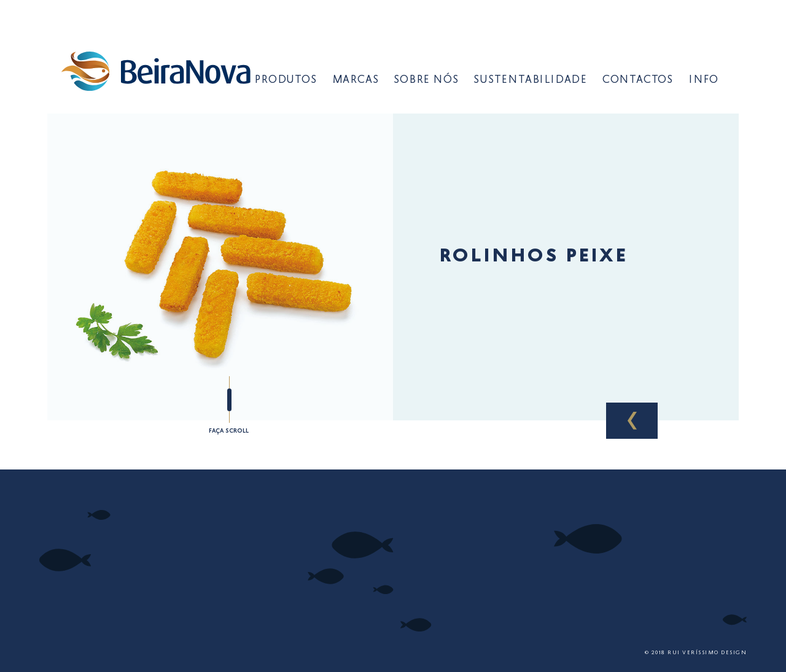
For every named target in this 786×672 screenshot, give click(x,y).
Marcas (356, 80)
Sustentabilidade (530, 80)
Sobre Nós (426, 80)
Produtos (285, 80)
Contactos (638, 80)
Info (703, 80)
